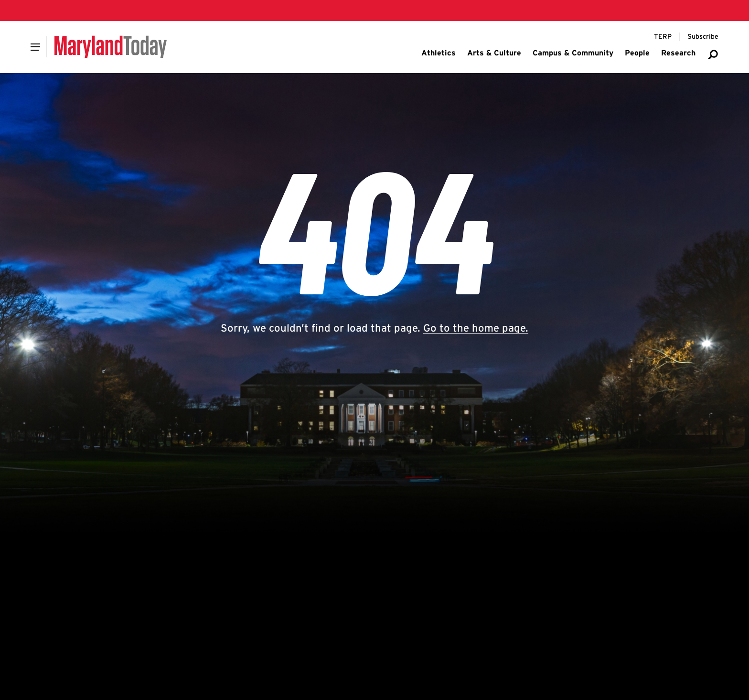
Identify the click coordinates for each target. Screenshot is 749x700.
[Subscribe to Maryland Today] (703, 37)
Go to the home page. (476, 328)
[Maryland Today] (111, 47)
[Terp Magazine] (663, 37)
